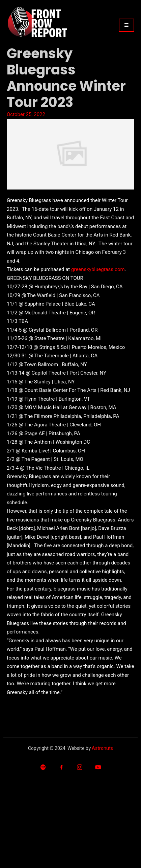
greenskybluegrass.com (98, 269)
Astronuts (102, 748)
